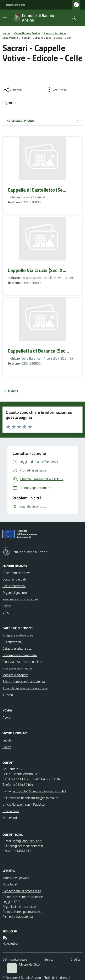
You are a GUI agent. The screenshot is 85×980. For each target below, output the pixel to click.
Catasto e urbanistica (17, 648)
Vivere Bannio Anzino (27, 33)
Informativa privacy (16, 878)
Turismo (8, 695)
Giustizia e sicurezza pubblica (22, 662)
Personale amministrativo (20, 599)
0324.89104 (24, 784)
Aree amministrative (16, 573)
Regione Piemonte (16, 5)
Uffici (6, 612)
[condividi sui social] (12, 90)
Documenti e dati (14, 579)
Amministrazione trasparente (23, 897)
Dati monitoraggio (15, 959)
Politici (7, 606)
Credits (75, 959)
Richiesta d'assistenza (18, 916)
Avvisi (7, 717)
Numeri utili (10, 818)
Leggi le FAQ (11, 902)
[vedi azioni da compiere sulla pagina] (56, 90)
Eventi (7, 747)
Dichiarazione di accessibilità (22, 891)
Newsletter (10, 943)
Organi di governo (15, 593)
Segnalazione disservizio (19, 907)
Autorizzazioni (12, 642)
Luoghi (7, 740)
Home (6, 33)
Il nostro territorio (55, 33)
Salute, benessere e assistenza (24, 681)
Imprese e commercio (17, 668)
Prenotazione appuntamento (22, 912)
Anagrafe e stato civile (18, 635)
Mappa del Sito (29, 964)
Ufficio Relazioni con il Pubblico (24, 804)
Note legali (10, 884)
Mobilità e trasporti (15, 675)
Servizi (49, 959)
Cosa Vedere (10, 38)
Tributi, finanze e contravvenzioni (25, 688)
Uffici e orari (11, 811)
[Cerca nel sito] (72, 18)
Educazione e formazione (20, 655)
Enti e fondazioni (14, 586)
